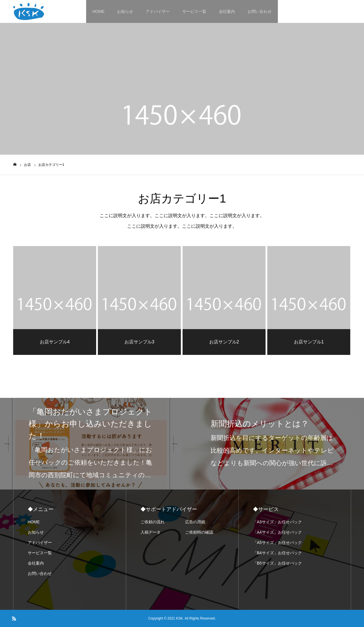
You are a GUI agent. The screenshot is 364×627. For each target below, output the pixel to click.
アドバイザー (158, 11)
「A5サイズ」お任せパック (277, 543)
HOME (98, 11)
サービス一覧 (194, 11)
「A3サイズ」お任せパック (277, 522)
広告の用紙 (195, 522)
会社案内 (227, 11)
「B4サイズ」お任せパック (277, 553)
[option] (91, 444)
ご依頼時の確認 (199, 532)
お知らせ (125, 11)
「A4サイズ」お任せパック (277, 532)
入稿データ (151, 532)
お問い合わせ (260, 11)
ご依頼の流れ (153, 522)
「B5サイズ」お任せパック (277, 563)
